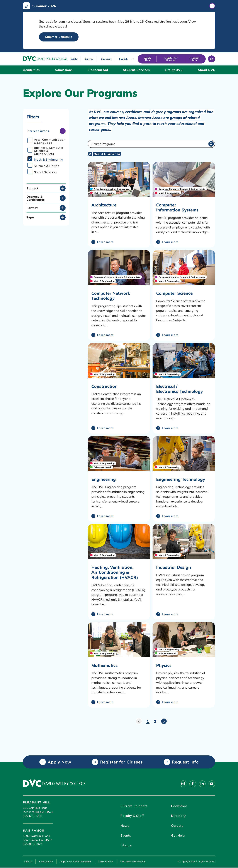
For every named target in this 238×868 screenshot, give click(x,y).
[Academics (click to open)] (31, 70)
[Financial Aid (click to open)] (98, 70)
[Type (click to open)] (46, 218)
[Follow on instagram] (183, 784)
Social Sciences (46, 172)
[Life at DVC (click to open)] (174, 70)
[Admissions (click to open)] (64, 70)
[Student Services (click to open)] (136, 70)
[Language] (127, 59)
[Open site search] (212, 59)
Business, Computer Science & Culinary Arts (49, 151)
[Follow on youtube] (212, 784)
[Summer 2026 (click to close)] (119, 6)
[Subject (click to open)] (46, 189)
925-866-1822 (32, 844)
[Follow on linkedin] (202, 784)
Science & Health (47, 166)
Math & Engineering (49, 160)
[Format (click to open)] (46, 208)
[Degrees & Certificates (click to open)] (46, 198)
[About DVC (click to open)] (206, 70)
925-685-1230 (32, 816)
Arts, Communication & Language (50, 141)
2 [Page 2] (155, 721)
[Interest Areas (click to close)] (46, 131)
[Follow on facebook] (192, 784)
